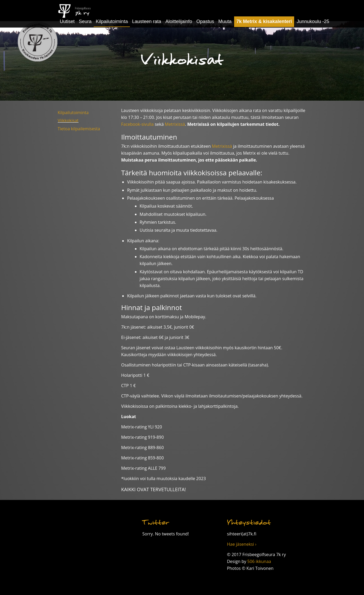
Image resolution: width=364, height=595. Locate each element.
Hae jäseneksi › (242, 544)
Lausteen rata (147, 21)
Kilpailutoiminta (112, 21)
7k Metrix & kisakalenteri (264, 21)
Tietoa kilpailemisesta (79, 129)
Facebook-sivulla (137, 124)
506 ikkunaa (259, 561)
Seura (85, 21)
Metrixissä (175, 124)
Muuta (225, 21)
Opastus (205, 21)
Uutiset (67, 21)
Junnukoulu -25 (313, 21)
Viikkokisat (68, 120)
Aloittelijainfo (179, 21)
